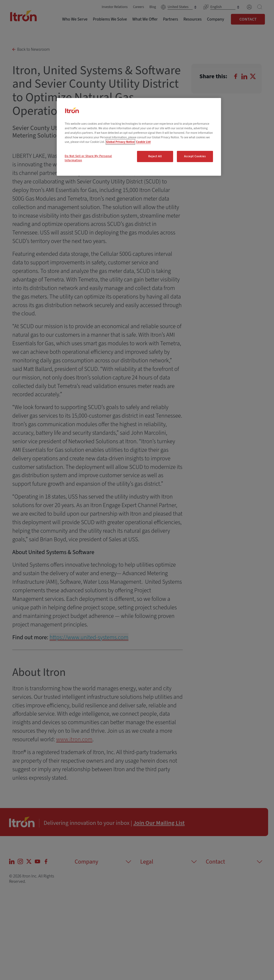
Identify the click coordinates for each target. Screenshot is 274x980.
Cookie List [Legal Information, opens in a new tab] (143, 142)
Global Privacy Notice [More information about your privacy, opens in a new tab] (120, 142)
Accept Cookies (195, 156)
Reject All (155, 156)
